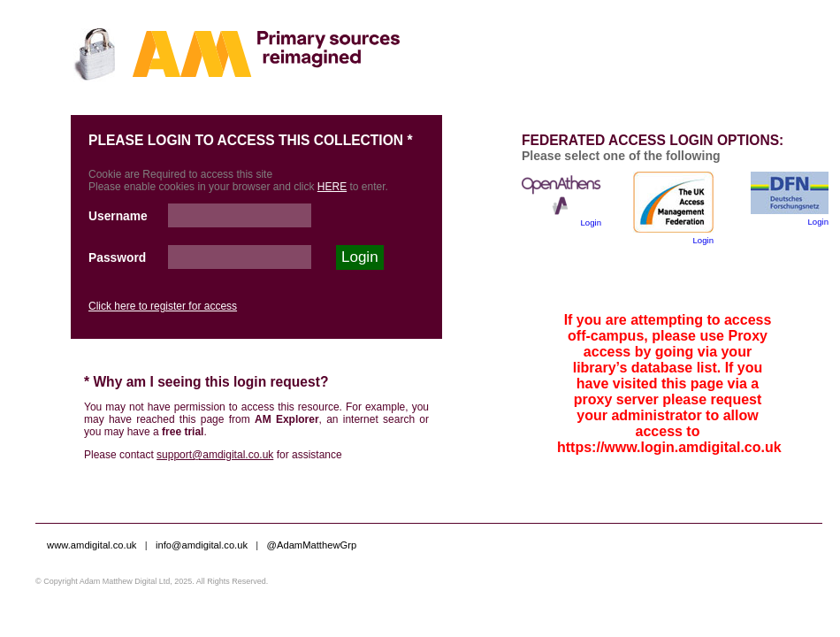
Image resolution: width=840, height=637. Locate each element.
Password (117, 258)
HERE (332, 187)
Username (118, 216)
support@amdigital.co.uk (215, 455)
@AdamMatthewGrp (312, 545)
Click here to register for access (163, 306)
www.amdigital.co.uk (92, 545)
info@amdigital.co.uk (203, 545)
